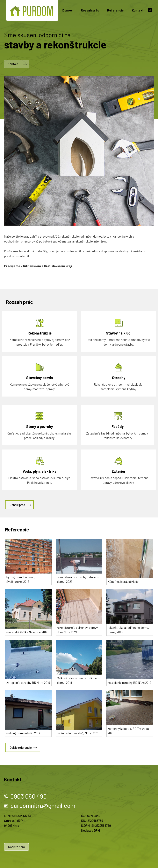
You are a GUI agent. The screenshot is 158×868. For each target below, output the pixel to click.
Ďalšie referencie (21, 747)
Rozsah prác (90, 10)
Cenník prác (17, 505)
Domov (67, 10)
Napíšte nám (16, 847)
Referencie (115, 10)
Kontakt (138, 10)
